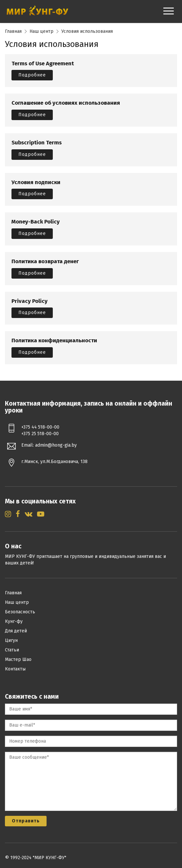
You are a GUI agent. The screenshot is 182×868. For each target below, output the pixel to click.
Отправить (26, 821)
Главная (13, 31)
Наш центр (41, 31)
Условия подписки (36, 183)
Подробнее (32, 75)
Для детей (16, 631)
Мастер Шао (18, 659)
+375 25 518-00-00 (40, 434)
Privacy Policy (30, 301)
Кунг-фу (14, 621)
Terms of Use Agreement (43, 64)
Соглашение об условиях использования (66, 103)
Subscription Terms (37, 143)
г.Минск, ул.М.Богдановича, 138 (54, 462)
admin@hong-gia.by (56, 445)
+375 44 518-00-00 (40, 427)
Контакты (15, 669)
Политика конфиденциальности (54, 341)
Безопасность (20, 612)
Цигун (11, 640)
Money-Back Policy (36, 222)
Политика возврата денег (45, 262)
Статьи (12, 650)
